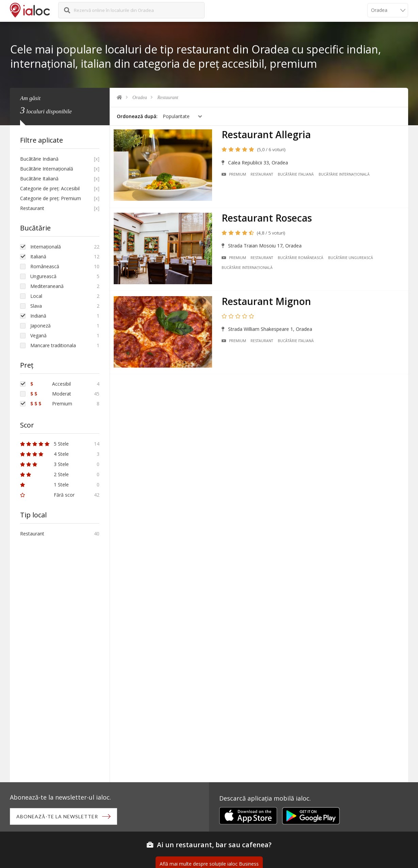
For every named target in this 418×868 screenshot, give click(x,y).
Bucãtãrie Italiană (298, 176)
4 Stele (44, 454)
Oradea (140, 98)
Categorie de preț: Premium (51, 198)
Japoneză (41, 326)
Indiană (38, 316)
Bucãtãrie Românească (302, 257)
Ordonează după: (137, 116)
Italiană (38, 256)
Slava (36, 306)
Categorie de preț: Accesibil (50, 188)
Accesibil (51, 384)
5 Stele (44, 444)
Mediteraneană (47, 286)
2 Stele (44, 474)
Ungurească (43, 276)
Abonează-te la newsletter (58, 817)
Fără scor (47, 495)
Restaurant (168, 98)
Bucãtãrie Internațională (346, 176)
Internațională (46, 247)
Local (36, 296)
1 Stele (44, 485)
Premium (235, 176)
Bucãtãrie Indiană (39, 159)
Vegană (38, 335)
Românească (45, 266)
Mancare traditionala (53, 345)
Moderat (51, 394)
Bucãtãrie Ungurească (352, 257)
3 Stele (44, 464)
